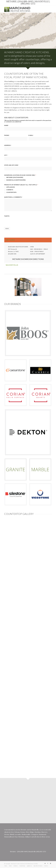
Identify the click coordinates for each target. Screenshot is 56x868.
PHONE (7, 135)
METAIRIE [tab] (10, 240)
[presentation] (18, 221)
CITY (6, 155)
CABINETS (9, 190)
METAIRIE (11, 1)
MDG (37, 864)
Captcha (7, 216)
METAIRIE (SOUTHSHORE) (14, 177)
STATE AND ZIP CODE (12, 165)
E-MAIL (31, 135)
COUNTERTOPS (10, 192)
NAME (7, 125)
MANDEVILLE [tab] (12, 265)
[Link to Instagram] (50, 9)
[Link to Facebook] (48, 9)
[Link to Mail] (45, 9)
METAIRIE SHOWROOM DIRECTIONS (28, 259)
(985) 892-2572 (28, 4)
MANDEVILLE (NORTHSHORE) (15, 180)
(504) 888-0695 (26, 1)
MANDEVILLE (42, 1)
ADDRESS (8, 145)
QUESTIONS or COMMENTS (13, 197)
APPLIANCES (9, 187)
